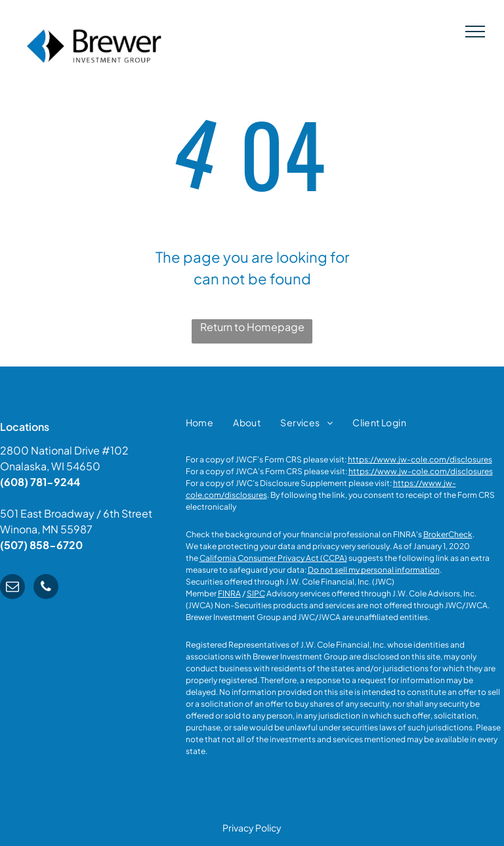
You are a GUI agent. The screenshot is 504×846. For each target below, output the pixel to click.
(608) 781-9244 (40, 482)
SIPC (256, 593)
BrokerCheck (448, 534)
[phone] (46, 588)
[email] (12, 588)
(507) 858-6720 (41, 545)
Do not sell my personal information (374, 570)
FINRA (229, 593)
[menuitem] (200, 423)
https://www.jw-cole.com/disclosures (420, 459)
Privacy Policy (252, 828)
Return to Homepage (252, 327)
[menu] (475, 32)
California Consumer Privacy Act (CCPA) (273, 558)
